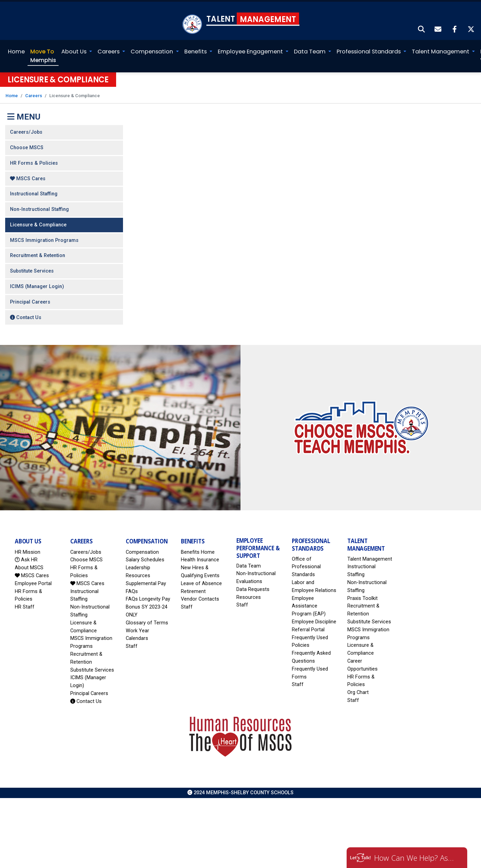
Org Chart (358, 691)
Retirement (193, 590)
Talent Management (370, 557)
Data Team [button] (310, 50)
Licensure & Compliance (38, 223)
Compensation (142, 550)
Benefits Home (198, 550)
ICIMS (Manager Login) (37, 285)
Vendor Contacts (200, 597)
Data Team (249, 564)
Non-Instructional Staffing (39, 208)
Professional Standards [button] (369, 50)
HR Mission (28, 550)
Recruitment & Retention (38, 254)
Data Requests (253, 588)
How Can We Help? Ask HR (416, 858)
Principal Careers (30, 300)
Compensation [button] (152, 50)
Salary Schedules (145, 558)
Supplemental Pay (146, 582)
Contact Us (26, 315)
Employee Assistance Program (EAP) (309, 605)
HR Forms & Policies (34, 161)
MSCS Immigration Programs (44, 239)
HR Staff (25, 605)
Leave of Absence (201, 582)
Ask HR (26, 558)
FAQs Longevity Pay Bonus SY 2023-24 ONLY (148, 605)
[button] (422, 28)
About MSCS (29, 566)
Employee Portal (33, 582)
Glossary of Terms (147, 621)
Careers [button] (109, 50)
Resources (249, 596)
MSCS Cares (28, 177)
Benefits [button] (196, 50)
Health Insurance (200, 558)
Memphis (43, 54)
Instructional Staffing (34, 192)
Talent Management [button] (441, 50)
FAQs (132, 590)
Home (16, 50)
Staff (132, 645)
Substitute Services (32, 269)
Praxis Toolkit (362, 597)
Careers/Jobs (26, 130)
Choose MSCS (27, 146)
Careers (34, 94)
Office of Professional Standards (306, 565)
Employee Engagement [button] (251, 50)
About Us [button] (75, 50)
